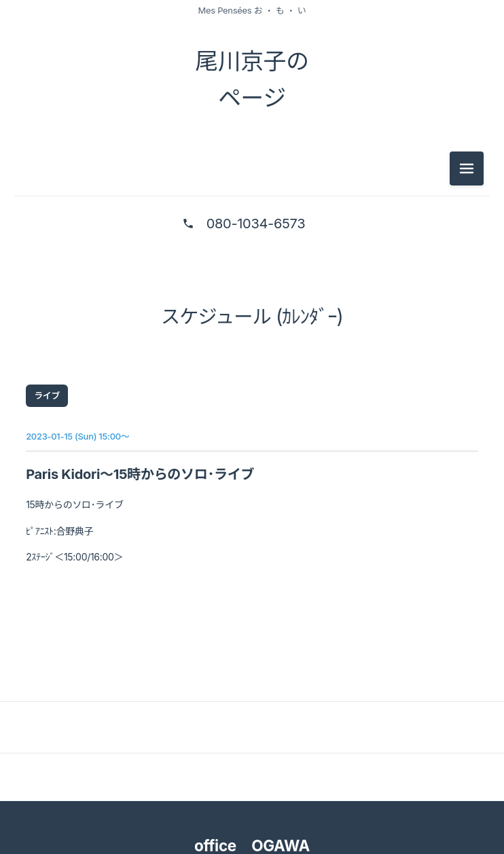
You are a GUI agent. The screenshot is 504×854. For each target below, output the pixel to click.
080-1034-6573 (256, 229)
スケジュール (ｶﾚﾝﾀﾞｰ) (252, 322)
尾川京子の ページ (252, 82)
